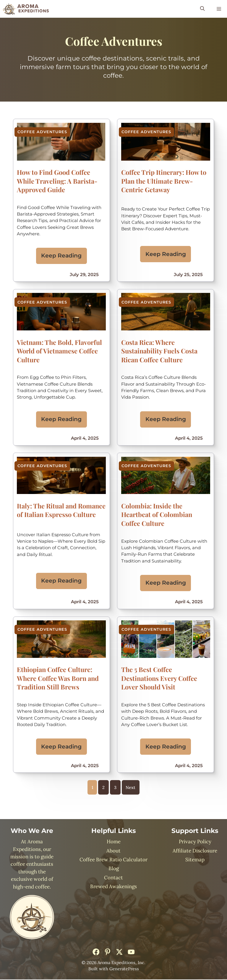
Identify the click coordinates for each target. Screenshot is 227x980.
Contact (113, 878)
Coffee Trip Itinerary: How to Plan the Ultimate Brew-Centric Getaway (164, 181)
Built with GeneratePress (114, 970)
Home (114, 842)
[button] (202, 9)
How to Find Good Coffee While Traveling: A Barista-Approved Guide (57, 181)
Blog (114, 869)
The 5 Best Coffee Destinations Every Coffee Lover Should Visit (159, 679)
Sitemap (195, 860)
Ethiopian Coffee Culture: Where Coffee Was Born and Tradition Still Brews (58, 679)
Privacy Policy (195, 842)
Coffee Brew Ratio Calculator (113, 860)
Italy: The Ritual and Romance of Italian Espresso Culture (61, 510)
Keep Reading (61, 256)
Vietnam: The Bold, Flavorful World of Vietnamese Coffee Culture (59, 351)
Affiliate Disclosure (195, 851)
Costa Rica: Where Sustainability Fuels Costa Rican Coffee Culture (159, 351)
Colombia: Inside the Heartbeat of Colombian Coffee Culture (157, 515)
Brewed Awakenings (113, 887)
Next (130, 788)
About (113, 851)
